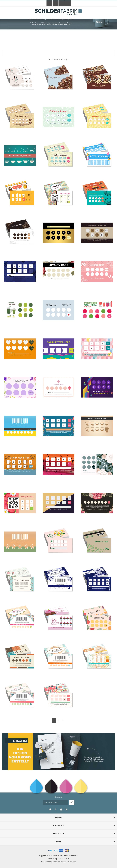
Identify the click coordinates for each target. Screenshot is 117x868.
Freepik (55, 862)
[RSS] (67, 809)
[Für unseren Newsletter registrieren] (55, 802)
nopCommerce (63, 858)
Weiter (63, 721)
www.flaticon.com (69, 862)
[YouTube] (61, 809)
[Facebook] (56, 809)
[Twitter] (50, 809)
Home (49, 60)
